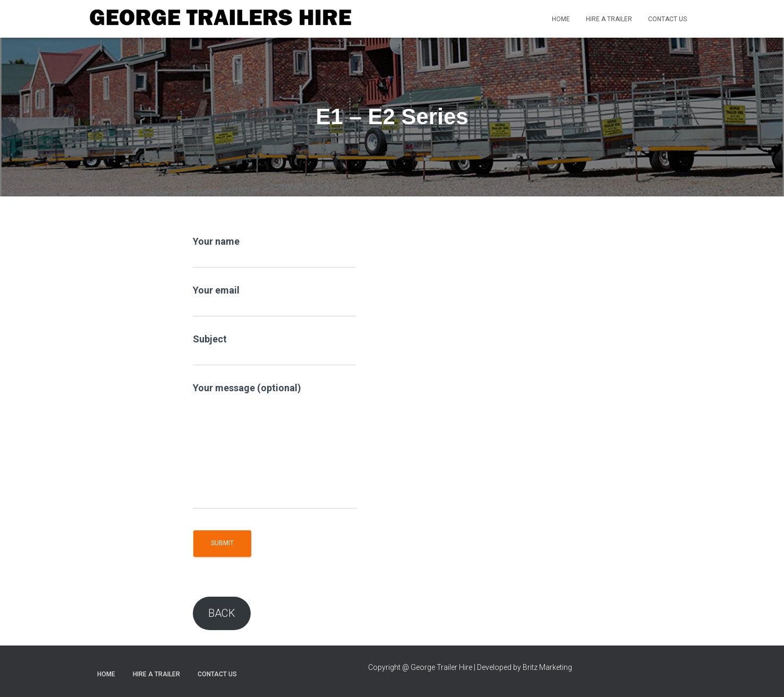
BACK (222, 613)
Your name (274, 252)
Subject (274, 350)
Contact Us (667, 19)
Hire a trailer (609, 19)
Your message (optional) (275, 446)
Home (561, 19)
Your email (274, 301)
